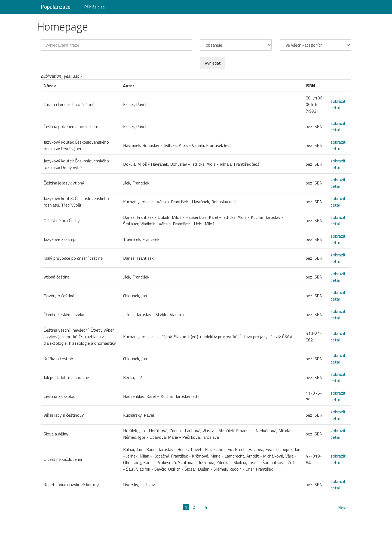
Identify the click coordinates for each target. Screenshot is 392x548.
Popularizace (56, 7)
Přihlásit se (94, 7)
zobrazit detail (338, 104)
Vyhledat (213, 63)
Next (343, 508)
